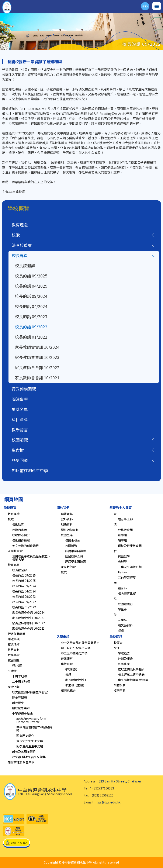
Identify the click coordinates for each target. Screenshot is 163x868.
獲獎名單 (20, 409)
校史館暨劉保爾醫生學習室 (30, 692)
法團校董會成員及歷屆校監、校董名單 (31, 558)
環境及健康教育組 (130, 546)
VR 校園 (17, 665)
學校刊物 (67, 664)
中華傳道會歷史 (22, 713)
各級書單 (124, 664)
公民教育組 (125, 530)
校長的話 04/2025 (31, 286)
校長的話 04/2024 (31, 306)
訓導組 (122, 535)
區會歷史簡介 (25, 736)
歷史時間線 (20, 697)
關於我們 (63, 507)
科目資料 (20, 419)
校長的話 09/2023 (31, 316)
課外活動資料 (70, 530)
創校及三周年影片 (24, 751)
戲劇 (121, 630)
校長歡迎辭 (25, 265)
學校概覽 (10, 507)
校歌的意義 (20, 530)
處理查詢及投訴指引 (131, 669)
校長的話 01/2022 (31, 337)
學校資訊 (116, 637)
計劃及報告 (125, 658)
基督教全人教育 (121, 507)
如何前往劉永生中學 (30, 470)
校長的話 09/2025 (31, 276)
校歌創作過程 (21, 540)
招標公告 (120, 685)
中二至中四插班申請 (74, 653)
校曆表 (118, 643)
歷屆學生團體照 (76, 561)
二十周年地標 (21, 681)
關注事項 (20, 399)
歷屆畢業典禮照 (76, 551)
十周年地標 (20, 676)
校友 (64, 572)
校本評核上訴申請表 (131, 674)
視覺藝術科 (125, 625)
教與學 (122, 561)
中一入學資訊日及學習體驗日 (80, 643)
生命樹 (18, 450)
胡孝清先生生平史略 (30, 746)
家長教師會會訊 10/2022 (37, 367)
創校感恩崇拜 (21, 708)
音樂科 (122, 620)
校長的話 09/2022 (31, 327)
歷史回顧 (20, 460)
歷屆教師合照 (74, 556)
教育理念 (20, 225)
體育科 (122, 588)
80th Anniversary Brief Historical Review (31, 720)
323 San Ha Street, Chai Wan (120, 781)
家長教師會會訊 (76, 680)
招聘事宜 (120, 690)
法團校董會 (22, 245)
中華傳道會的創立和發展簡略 (34, 729)
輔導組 (122, 540)
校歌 (16, 235)
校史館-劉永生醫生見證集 (29, 757)
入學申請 (63, 637)
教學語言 (20, 430)
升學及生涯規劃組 (130, 567)
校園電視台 (73, 540)
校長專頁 (20, 255)
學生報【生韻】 (76, 685)
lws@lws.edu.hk (109, 802)
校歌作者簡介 (21, 535)
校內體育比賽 (127, 593)
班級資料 (67, 524)
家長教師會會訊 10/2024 (37, 347)
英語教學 (124, 556)
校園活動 (71, 546)
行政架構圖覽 (24, 389)
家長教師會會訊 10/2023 (37, 357)
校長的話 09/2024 (31, 296)
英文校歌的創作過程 (25, 546)
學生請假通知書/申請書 (133, 680)
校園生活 (67, 535)
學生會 (122, 609)
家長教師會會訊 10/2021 (37, 378)
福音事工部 (125, 519)
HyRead (123, 572)
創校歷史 (18, 703)
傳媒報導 (67, 514)
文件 (117, 648)
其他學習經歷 (127, 577)
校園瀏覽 (20, 440)
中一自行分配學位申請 (76, 648)
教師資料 (67, 519)
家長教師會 (68, 567)
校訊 (68, 674)
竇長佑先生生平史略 (30, 741)
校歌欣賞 (18, 524)
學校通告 (124, 653)
